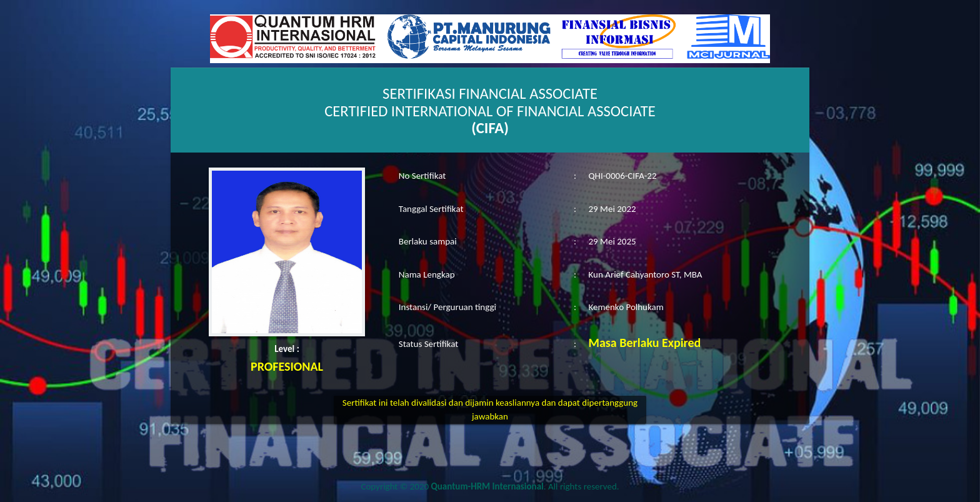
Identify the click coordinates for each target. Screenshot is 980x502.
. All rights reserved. (525, 486)
